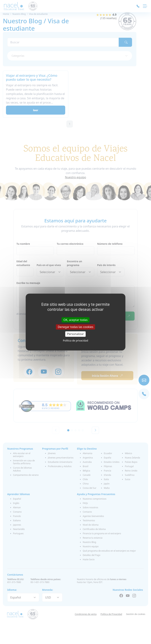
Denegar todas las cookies (76, 327)
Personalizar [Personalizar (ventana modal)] (76, 334)
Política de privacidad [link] (75, 340)
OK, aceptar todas (75, 320)
